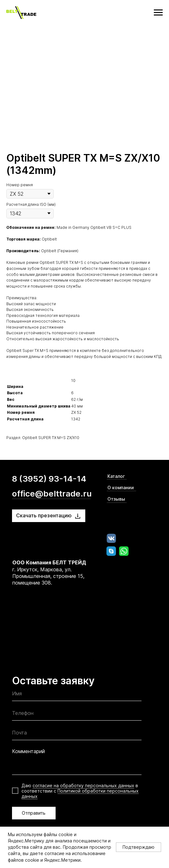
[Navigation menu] (158, 13)
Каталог (116, 476)
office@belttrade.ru (52, 493)
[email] (77, 734)
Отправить (34, 813)
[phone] (77, 715)
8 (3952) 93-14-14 (49, 479)
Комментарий (28, 751)
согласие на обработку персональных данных (83, 785)
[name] (77, 695)
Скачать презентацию (44, 515)
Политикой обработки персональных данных (80, 794)
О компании (121, 488)
